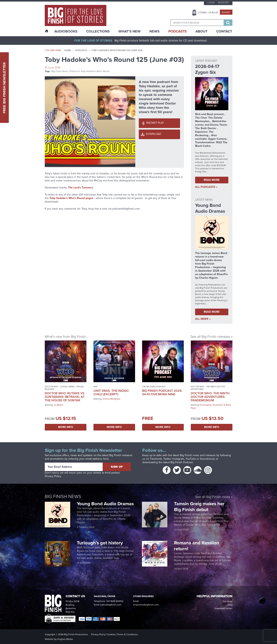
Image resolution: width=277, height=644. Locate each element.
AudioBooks (66, 31)
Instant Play (155, 123)
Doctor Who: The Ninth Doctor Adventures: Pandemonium (210, 397)
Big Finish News (60, 71)
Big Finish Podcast (182, 462)
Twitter (167, 459)
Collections (98, 31)
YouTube (191, 459)
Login (211, 3)
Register (223, 3)
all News (202, 319)
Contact (224, 31)
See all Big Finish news (213, 497)
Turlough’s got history (100, 543)
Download (154, 134)
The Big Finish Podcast (154, 387)
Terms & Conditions (127, 634)
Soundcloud (207, 459)
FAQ (230, 605)
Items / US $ (208, 13)
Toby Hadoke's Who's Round (95, 71)
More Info (66, 427)
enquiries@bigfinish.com (146, 605)
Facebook (156, 459)
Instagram (178, 459)
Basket (226, 12)
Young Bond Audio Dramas (106, 504)
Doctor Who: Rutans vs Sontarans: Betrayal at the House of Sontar (65, 397)
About (201, 31)
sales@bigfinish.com (111, 605)
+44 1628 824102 (115, 601)
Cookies (111, 634)
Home (68, 50)
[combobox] (197, 23)
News (154, 31)
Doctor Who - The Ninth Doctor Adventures (208, 388)
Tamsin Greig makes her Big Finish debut (199, 507)
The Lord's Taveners (81, 188)
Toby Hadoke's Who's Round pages (71, 198)
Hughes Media (65, 639)
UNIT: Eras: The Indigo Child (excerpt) (111, 392)
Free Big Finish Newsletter (4, 88)
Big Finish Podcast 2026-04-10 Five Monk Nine (162, 392)
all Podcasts (205, 187)
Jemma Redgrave (111, 399)
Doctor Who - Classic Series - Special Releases (64, 388)
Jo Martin (58, 405)
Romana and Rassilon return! (197, 546)
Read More (212, 180)
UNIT (96, 387)
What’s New (130, 31)
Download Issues (223, 608)
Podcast (73, 71)
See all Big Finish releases (210, 337)
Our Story (227, 601)
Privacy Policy (53, 476)
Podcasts (177, 31)
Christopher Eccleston (211, 405)
